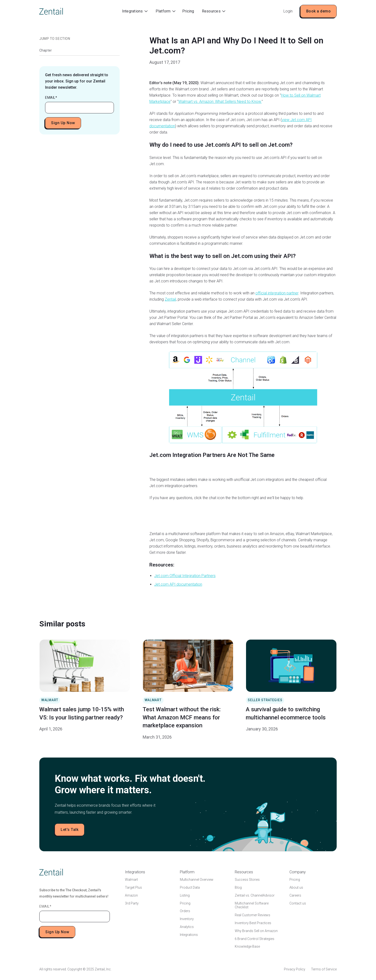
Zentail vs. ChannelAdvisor (255, 895)
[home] (51, 11)
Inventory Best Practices (253, 923)
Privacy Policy (295, 969)
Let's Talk (70, 830)
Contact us (298, 903)
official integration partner (277, 293)
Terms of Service (324, 969)
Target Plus (133, 887)
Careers (295, 895)
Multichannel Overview (197, 880)
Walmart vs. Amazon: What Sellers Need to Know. (220, 102)
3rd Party (132, 903)
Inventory (187, 919)
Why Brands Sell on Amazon (256, 931)
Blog (238, 887)
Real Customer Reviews (253, 915)
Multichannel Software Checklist (252, 905)
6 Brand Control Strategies (255, 939)
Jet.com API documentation (178, 584)
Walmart (131, 880)
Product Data (190, 887)
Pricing (188, 11)
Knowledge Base (247, 946)
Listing (185, 895)
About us (296, 887)
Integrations (189, 935)
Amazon (131, 895)
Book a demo (319, 11)
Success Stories (247, 880)
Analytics (187, 927)
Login (288, 11)
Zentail (170, 299)
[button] (135, 11)
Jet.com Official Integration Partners (185, 576)
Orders (185, 911)
